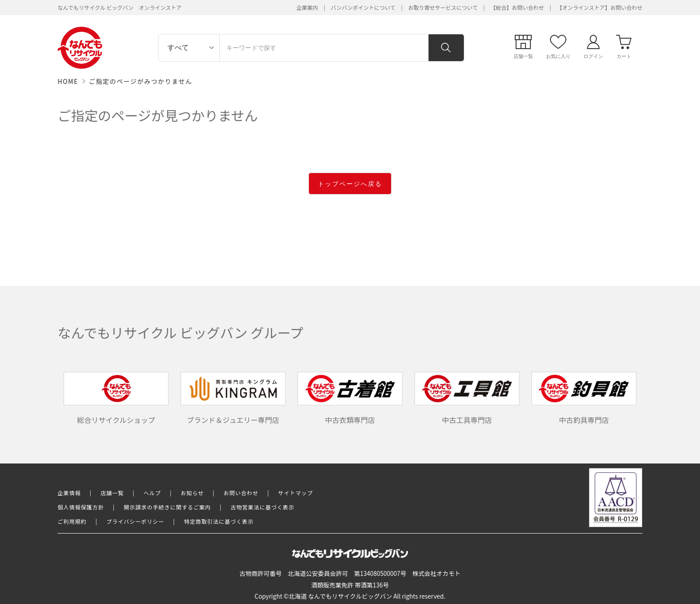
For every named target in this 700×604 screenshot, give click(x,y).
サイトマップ (296, 493)
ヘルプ (152, 493)
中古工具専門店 (467, 398)
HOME (68, 81)
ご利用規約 (72, 521)
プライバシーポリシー (135, 521)
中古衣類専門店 (350, 398)
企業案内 (307, 7)
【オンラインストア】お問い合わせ (600, 7)
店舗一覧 (112, 493)
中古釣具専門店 (584, 398)
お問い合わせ (241, 493)
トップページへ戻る (350, 184)
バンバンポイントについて (363, 7)
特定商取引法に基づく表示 (219, 521)
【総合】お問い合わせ (517, 7)
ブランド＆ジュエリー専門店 (233, 398)
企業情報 (69, 493)
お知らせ (192, 493)
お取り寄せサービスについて (443, 7)
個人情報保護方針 (81, 507)
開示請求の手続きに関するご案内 (167, 507)
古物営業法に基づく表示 (263, 507)
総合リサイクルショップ (116, 398)
